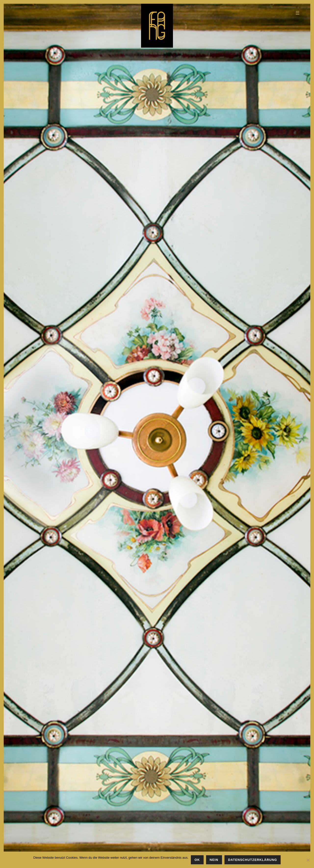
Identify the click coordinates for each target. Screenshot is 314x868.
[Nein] (308, 860)
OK (197, 860)
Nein (214, 860)
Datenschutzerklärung (253, 860)
